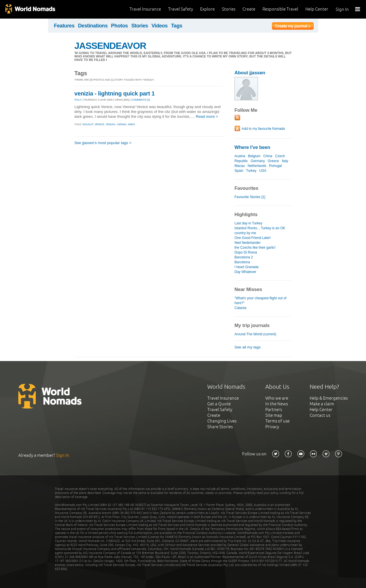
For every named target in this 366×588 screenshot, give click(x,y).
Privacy (272, 427)
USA (263, 171)
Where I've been (252, 147)
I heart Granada (246, 267)
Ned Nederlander (248, 243)
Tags (177, 26)
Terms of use (278, 421)
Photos (119, 26)
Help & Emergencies (329, 398)
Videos (160, 26)
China (268, 156)
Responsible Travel (280, 9)
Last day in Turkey (248, 223)
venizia (111, 124)
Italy (285, 161)
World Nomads (30, 9)
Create (249, 9)
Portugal (276, 166)
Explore (207, 9)
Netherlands (257, 166)
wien (132, 124)
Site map (274, 415)
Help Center (317, 9)
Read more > (207, 116)
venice (100, 124)
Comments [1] (141, 100)
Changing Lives (222, 421)
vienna (122, 124)
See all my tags (247, 347)
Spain (239, 171)
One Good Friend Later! (253, 238)
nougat (88, 124)
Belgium (254, 156)
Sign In (342, 9)
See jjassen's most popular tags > (103, 143)
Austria (240, 156)
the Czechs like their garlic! (255, 248)
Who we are (277, 398)
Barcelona (242, 262)
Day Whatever (245, 272)
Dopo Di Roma (246, 252)
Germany (258, 161)
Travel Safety (181, 9)
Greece (273, 161)
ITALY (78, 100)
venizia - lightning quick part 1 (115, 93)
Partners (274, 409)
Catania (240, 308)
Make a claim (322, 404)
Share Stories (220, 427)
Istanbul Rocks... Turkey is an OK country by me (260, 231)
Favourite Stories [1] (250, 197)
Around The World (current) (255, 334)
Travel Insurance (145, 9)
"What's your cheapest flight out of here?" (260, 301)
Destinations (93, 26)
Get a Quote (219, 404)
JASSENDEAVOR (110, 46)
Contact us (320, 415)
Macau (240, 166)
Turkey (251, 171)
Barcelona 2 (244, 257)
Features (64, 26)
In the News (277, 404)
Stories (229, 9)
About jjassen (250, 73)
